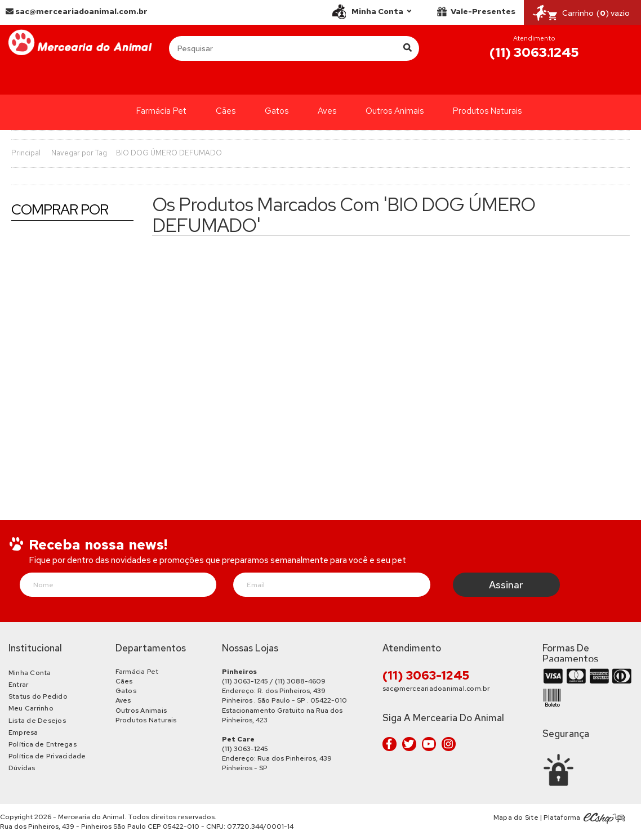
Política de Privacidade (47, 756)
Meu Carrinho (31, 708)
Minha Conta (30, 673)
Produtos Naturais (487, 111)
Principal (26, 153)
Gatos (277, 111)
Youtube (429, 744)
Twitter (409, 744)
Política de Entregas (43, 744)
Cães (226, 111)
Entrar (18, 685)
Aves (327, 111)
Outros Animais (395, 111)
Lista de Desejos (37, 721)
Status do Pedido (38, 696)
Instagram (449, 744)
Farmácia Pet (161, 111)
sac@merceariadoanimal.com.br (77, 11)
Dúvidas (22, 768)
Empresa (23, 732)
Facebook (390, 744)
